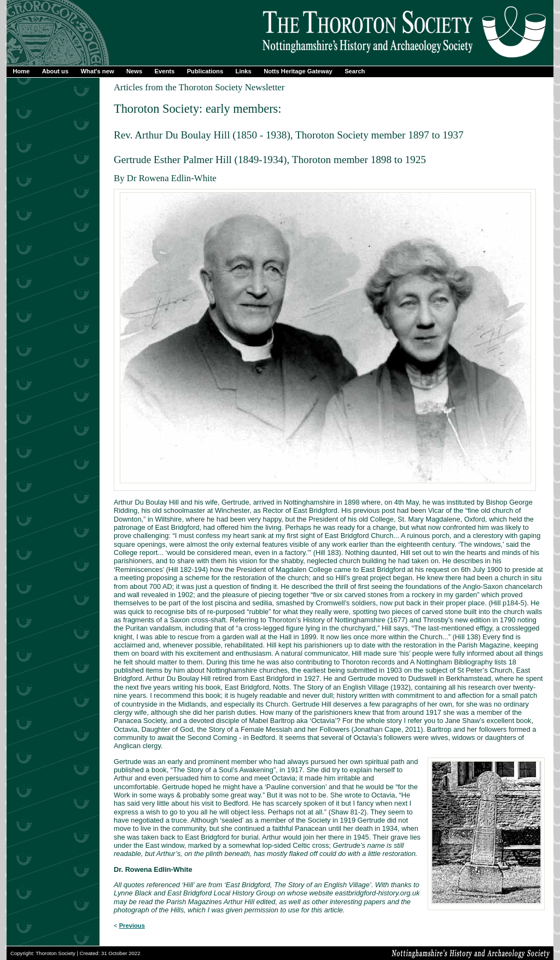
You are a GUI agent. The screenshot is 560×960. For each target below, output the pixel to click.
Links (244, 71)
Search (355, 71)
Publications (205, 71)
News (134, 71)
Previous (132, 926)
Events (165, 71)
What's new (98, 71)
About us (55, 71)
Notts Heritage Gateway (298, 71)
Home (21, 71)
